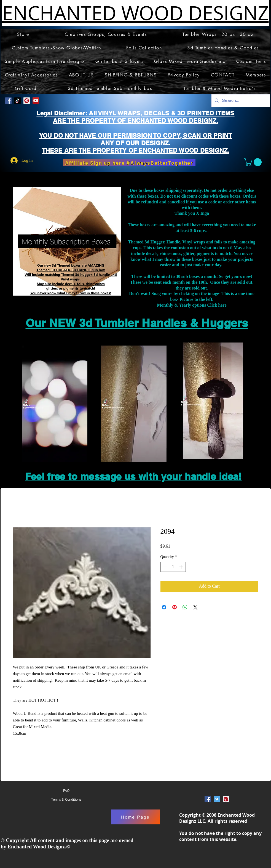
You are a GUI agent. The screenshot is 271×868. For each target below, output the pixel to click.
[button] (254, 162)
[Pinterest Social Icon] (27, 101)
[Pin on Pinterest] (175, 607)
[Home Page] (135, 817)
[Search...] (240, 101)
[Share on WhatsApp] (185, 607)
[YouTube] (36, 101)
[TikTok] (18, 101)
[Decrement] (165, 567)
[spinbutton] (173, 567)
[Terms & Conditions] (66, 799)
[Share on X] (195, 607)
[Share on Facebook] (164, 607)
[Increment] (182, 567)
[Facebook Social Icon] (8, 101)
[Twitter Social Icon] (217, 799)
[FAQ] (66, 790)
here (222, 305)
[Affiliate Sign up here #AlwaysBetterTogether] (129, 163)
